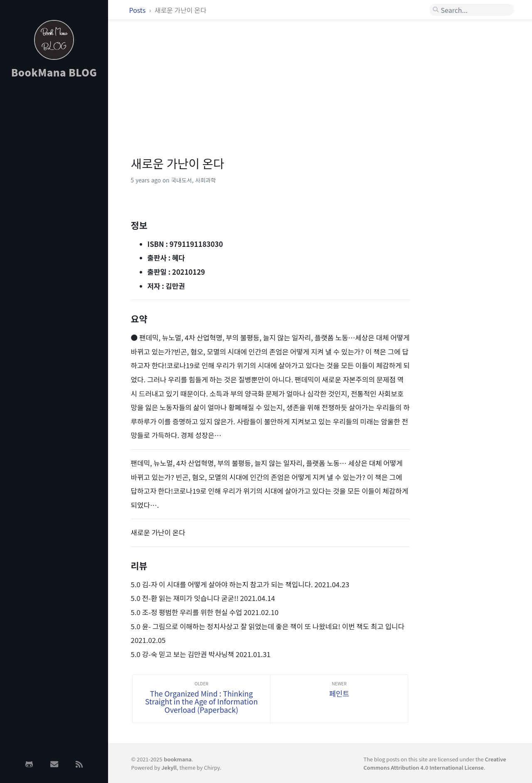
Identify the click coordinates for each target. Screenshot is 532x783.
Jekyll (169, 767)
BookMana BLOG (54, 72)
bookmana (178, 759)
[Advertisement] (54, 217)
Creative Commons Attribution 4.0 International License (435, 763)
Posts (138, 10)
